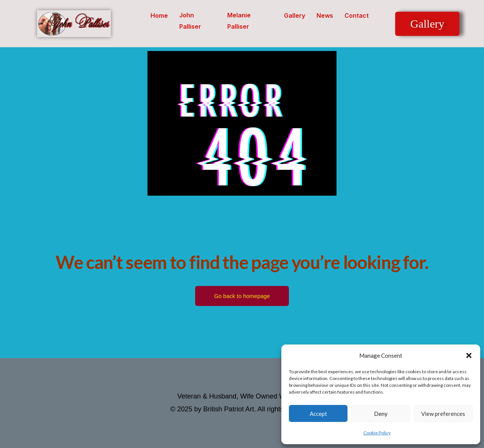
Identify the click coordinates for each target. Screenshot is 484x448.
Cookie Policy (377, 433)
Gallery (295, 15)
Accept (318, 414)
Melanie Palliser (239, 21)
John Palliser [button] (190, 21)
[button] (469, 355)
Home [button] (159, 15)
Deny (381, 414)
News (325, 15)
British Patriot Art (229, 409)
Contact (357, 15)
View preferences (443, 414)
